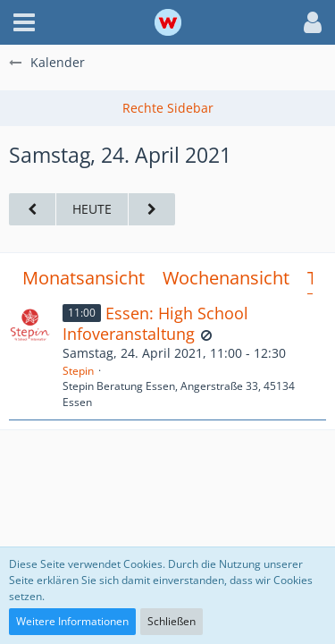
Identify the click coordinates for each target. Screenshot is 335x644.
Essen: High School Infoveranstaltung (155, 323)
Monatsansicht (84, 278)
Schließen (172, 621)
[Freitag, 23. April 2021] (32, 210)
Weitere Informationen (72, 621)
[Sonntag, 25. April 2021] (152, 210)
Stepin (78, 371)
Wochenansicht (226, 278)
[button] (24, 22)
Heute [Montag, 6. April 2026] (92, 209)
